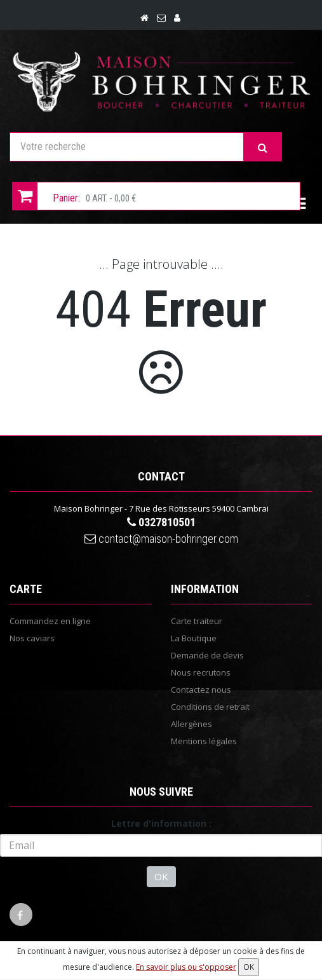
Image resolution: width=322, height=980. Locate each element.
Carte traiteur (197, 621)
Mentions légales (204, 741)
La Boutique (194, 638)
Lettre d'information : (161, 823)
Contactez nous (201, 690)
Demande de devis (207, 655)
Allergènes (191, 724)
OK (161, 876)
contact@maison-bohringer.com (161, 539)
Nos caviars (32, 638)
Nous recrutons (201, 672)
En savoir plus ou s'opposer (186, 967)
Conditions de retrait (210, 707)
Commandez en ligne (50, 621)
